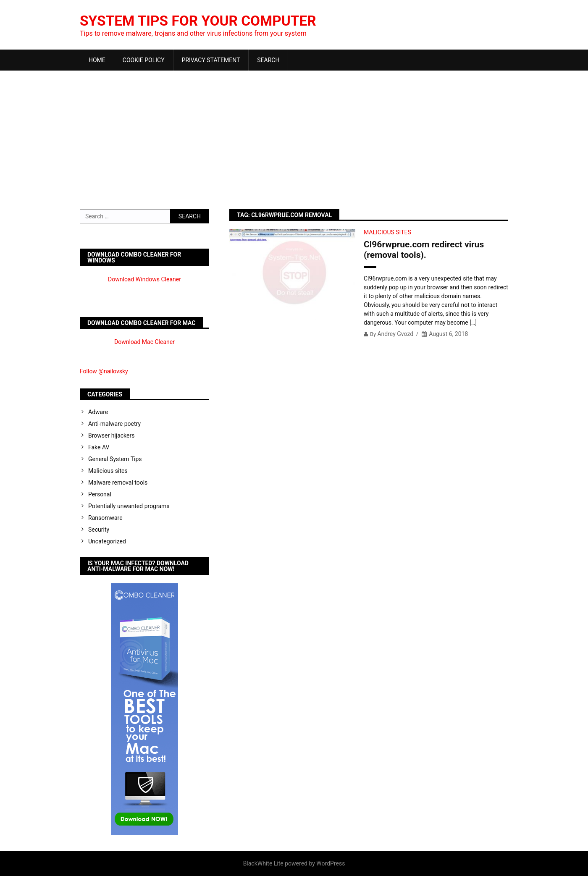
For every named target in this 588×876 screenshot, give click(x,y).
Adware (98, 412)
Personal (100, 494)
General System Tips (115, 459)
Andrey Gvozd (395, 334)
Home (97, 60)
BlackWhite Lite (263, 863)
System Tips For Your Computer (207, 21)
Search (268, 60)
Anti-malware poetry (114, 424)
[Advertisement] (294, 134)
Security (99, 530)
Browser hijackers (111, 435)
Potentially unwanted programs (129, 506)
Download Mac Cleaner (144, 342)
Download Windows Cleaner (144, 279)
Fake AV (99, 447)
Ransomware (105, 518)
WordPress (331, 863)
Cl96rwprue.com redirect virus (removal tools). (424, 250)
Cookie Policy (144, 60)
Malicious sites (387, 232)
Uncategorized (107, 541)
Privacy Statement (211, 60)
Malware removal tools (118, 483)
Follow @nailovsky (104, 371)
